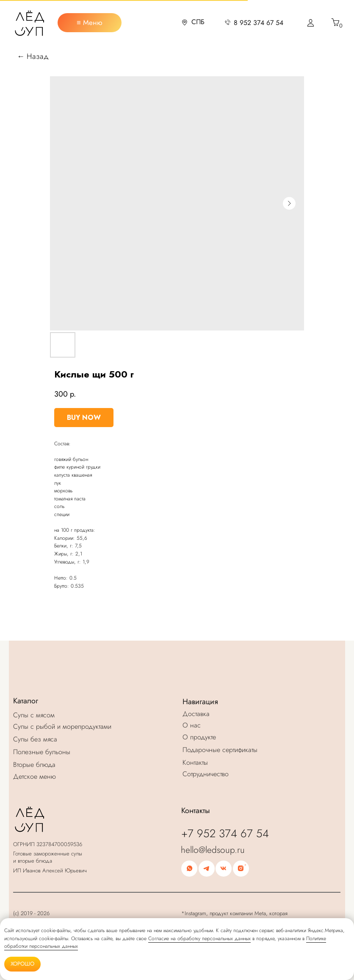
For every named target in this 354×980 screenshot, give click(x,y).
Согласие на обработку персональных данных (199, 938)
